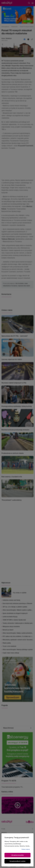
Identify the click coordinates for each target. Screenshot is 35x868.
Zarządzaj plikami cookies (17, 861)
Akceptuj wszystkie (17, 855)
